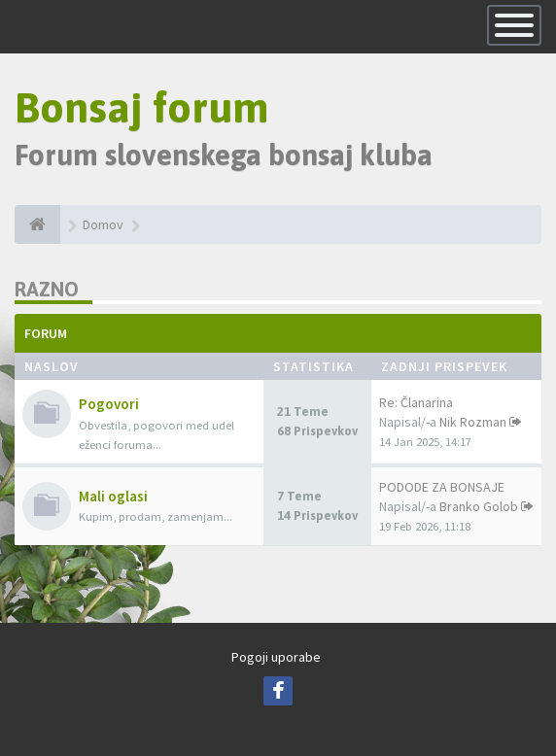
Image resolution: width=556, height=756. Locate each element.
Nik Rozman (473, 422)
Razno (47, 289)
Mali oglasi (113, 496)
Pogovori (109, 404)
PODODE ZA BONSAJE (442, 487)
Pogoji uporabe (276, 657)
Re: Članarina (416, 402)
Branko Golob (479, 506)
